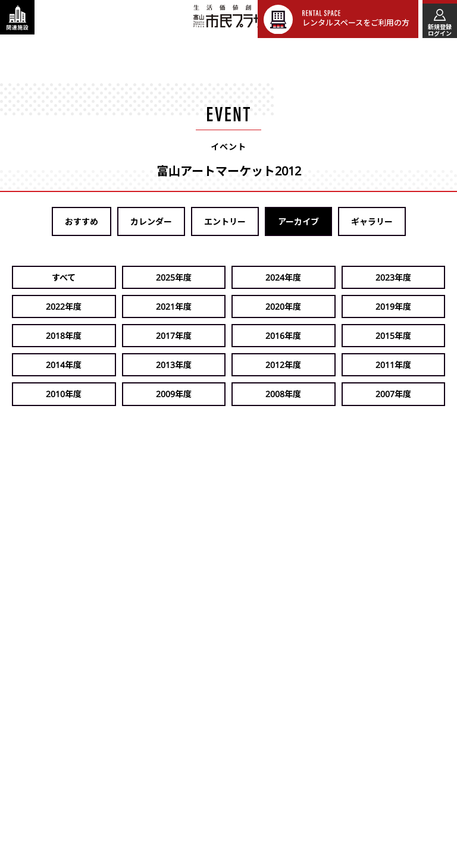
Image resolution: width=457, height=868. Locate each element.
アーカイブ (298, 221)
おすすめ (82, 221)
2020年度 (45, 306)
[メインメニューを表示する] (438, 19)
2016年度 (338, 306)
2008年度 (45, 365)
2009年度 (411, 336)
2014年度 (45, 336)
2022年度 (338, 277)
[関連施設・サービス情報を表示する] (19, 19)
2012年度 (192, 336)
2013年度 (118, 336)
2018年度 (192, 306)
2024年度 (192, 277)
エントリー (225, 221)
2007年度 (118, 365)
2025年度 (118, 277)
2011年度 (265, 336)
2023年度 (265, 277)
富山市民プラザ (235, 18)
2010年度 (338, 336)
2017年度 (265, 306)
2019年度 (118, 306)
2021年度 (411, 277)
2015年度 (411, 306)
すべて (45, 277)
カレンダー (151, 221)
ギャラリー (372, 221)
